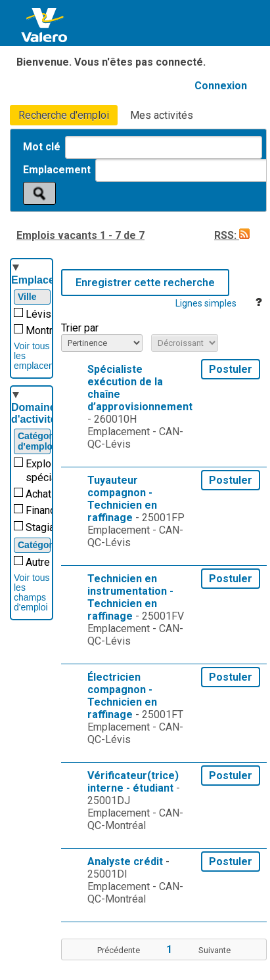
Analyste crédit (125, 862)
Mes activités (162, 115)
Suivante (214, 950)
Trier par (80, 328)
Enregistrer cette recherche (145, 283)
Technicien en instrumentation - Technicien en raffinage (130, 597)
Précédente (119, 950)
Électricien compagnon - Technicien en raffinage (122, 696)
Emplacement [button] (45, 280)
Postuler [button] (231, 369)
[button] (244, 235)
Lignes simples (206, 303)
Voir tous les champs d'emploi (32, 592)
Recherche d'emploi (64, 115)
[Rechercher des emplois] (39, 193)
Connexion (221, 86)
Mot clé (43, 147)
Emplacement (58, 170)
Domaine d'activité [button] (34, 413)
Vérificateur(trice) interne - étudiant (133, 782)
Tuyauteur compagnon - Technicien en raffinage (122, 499)
